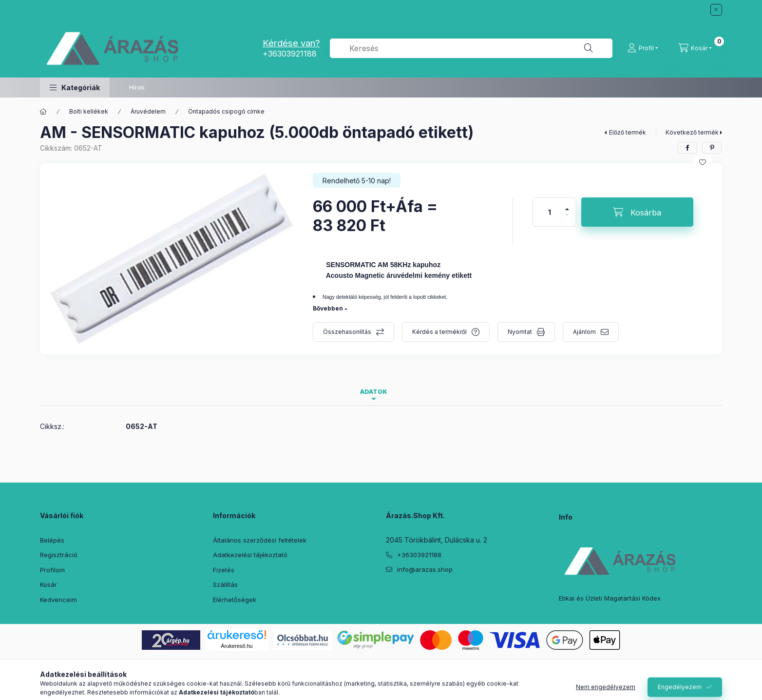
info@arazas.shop (425, 569)
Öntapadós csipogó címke (226, 111)
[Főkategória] (43, 112)
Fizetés (224, 570)
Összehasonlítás (347, 332)
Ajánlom (584, 332)
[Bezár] (716, 10)
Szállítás (225, 584)
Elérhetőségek (235, 600)
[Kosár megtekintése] (695, 48)
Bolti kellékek (89, 111)
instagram (447, 594)
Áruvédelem (148, 111)
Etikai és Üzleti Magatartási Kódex (610, 598)
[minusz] (567, 219)
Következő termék (692, 132)
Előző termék (628, 132)
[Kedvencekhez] (703, 162)
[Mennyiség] (550, 212)
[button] (75, 87)
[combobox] (471, 48)
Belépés (52, 540)
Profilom (52, 570)
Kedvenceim (58, 600)
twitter (408, 594)
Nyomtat (520, 332)
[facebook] (687, 148)
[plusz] (567, 205)
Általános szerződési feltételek (260, 540)
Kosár (48, 584)
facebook (389, 594)
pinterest (428, 594)
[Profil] (643, 48)
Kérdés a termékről (439, 332)
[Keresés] (589, 48)
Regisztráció (59, 555)
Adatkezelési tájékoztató (250, 555)
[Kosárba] (637, 212)
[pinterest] (712, 148)
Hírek (137, 87)
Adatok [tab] (374, 392)
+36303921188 (290, 54)
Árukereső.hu (237, 646)
